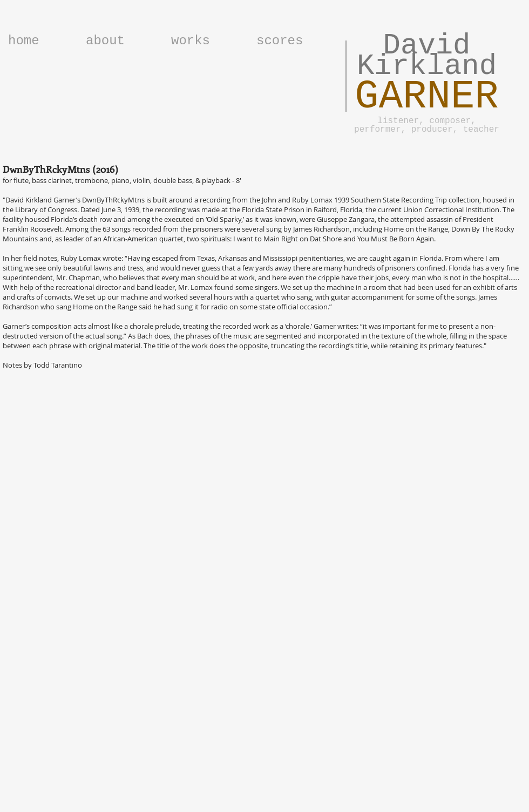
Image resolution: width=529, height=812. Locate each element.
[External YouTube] (264, 543)
